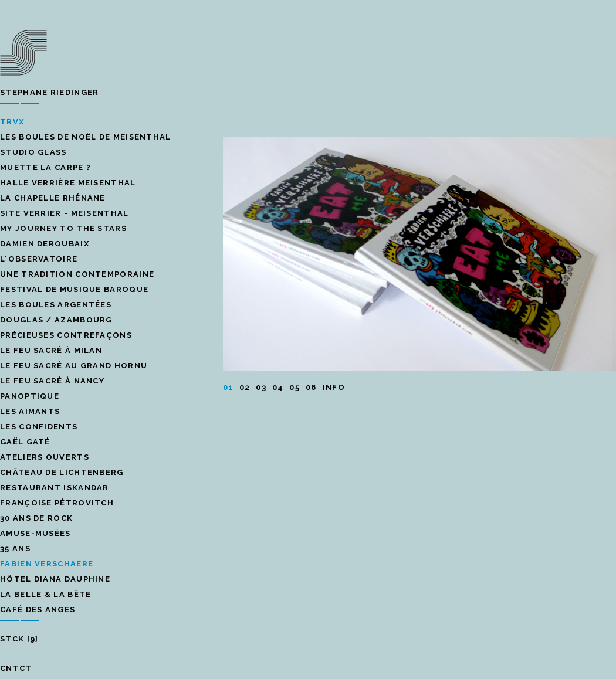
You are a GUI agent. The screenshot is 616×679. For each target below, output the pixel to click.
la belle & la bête (45, 594)
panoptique (30, 396)
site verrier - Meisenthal (65, 213)
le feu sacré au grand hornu (74, 366)
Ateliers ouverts (45, 457)
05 (295, 387)
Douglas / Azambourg (56, 320)
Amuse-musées (35, 533)
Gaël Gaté (25, 442)
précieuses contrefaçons (66, 335)
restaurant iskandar (55, 488)
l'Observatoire (39, 259)
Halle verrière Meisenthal (68, 183)
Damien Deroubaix (45, 244)
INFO (334, 387)
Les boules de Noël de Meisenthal (86, 137)
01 (228, 387)
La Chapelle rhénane (53, 198)
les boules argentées (56, 305)
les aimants (30, 411)
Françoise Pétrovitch (57, 503)
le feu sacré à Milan (51, 350)
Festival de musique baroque (74, 289)
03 (261, 387)
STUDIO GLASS (33, 152)
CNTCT (16, 668)
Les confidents (39, 427)
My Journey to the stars (63, 228)
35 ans (15, 549)
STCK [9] (19, 639)
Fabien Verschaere (47, 564)
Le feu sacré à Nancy (52, 381)
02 (245, 387)
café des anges (38, 610)
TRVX (12, 122)
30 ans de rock (36, 518)
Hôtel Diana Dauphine (55, 579)
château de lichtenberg (62, 472)
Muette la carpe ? (45, 167)
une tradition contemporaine (77, 274)
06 (311, 387)
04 (278, 387)
